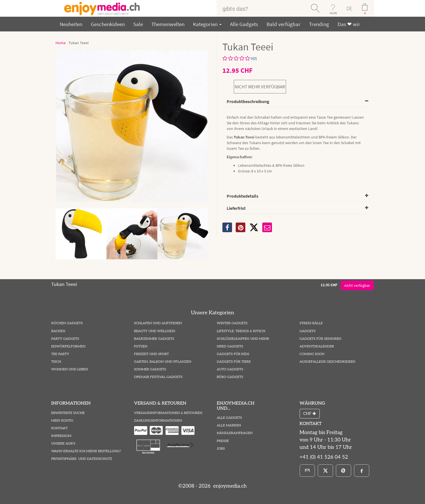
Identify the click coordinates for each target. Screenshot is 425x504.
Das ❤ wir (349, 24)
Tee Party (60, 354)
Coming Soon (312, 354)
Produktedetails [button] (242, 196)
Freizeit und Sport (152, 354)
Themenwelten (168, 24)
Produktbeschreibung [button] (248, 101)
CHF (310, 414)
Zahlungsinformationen (158, 421)
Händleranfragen (235, 433)
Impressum (61, 436)
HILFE (333, 13)
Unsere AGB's (63, 444)
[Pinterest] (344, 471)
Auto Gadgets (230, 369)
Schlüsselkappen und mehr (243, 339)
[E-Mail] (307, 471)
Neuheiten (71, 24)
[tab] (296, 102)
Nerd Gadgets (230, 346)
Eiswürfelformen (68, 346)
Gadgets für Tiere (234, 362)
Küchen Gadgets (67, 323)
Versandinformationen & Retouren (168, 413)
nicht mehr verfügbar (260, 87)
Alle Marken (229, 425)
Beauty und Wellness (155, 331)
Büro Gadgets (230, 377)
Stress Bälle (311, 323)
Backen (58, 331)
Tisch (56, 362)
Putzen (141, 346)
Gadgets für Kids (233, 354)
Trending (319, 24)
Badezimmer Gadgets (154, 339)
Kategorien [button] (207, 24)
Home (61, 43)
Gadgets (308, 331)
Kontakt (59, 428)
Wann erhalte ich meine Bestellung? (86, 451)
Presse (223, 441)
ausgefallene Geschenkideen (328, 362)
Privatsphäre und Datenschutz (82, 459)
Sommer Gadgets (150, 369)
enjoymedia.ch (229, 486)
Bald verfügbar (284, 24)
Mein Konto (62, 421)
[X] (254, 227)
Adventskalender (317, 346)
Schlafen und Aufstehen (158, 323)
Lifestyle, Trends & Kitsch (241, 331)
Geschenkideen (108, 24)
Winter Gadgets (232, 323)
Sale (138, 24)
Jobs (221, 449)
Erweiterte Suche (68, 413)
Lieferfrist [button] (236, 208)
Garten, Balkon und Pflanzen (163, 362)
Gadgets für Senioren (321, 339)
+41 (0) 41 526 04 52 (324, 457)
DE (349, 8)
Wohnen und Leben (70, 369)
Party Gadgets (65, 339)
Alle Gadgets (244, 24)
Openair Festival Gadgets (158, 377)
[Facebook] (362, 471)
